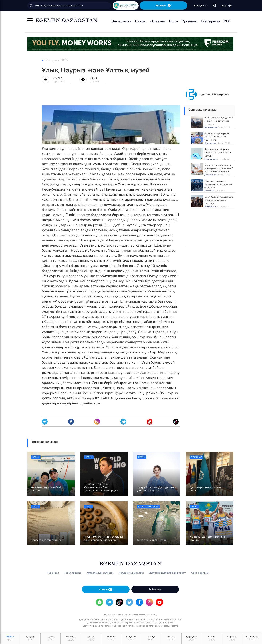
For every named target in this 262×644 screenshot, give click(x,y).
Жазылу (163, 6)
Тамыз (171, 639)
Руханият (190, 21)
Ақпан (51, 639)
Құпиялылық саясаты (100, 573)
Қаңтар (30, 639)
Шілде (151, 639)
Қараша (232, 639)
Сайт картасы (200, 573)
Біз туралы (211, 21)
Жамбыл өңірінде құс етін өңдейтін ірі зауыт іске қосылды (219, 121)
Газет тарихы (73, 573)
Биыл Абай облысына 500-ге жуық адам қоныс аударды (219, 200)
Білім (173, 21)
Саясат (141, 21)
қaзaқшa (201, 6)
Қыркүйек (192, 639)
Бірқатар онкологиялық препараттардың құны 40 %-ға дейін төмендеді (219, 168)
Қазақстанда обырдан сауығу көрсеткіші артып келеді (218, 153)
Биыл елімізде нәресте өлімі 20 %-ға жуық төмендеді (217, 137)
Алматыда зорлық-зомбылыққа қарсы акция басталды (218, 184)
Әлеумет (158, 21)
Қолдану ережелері (131, 573)
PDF (227, 21)
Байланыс (155, 589)
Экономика (121, 21)
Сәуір (91, 639)
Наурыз (71, 639)
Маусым (131, 639)
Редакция (53, 573)
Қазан (212, 639)
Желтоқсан (252, 639)
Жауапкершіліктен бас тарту (167, 573)
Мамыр (111, 639)
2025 (10, 639)
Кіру (227, 6)
